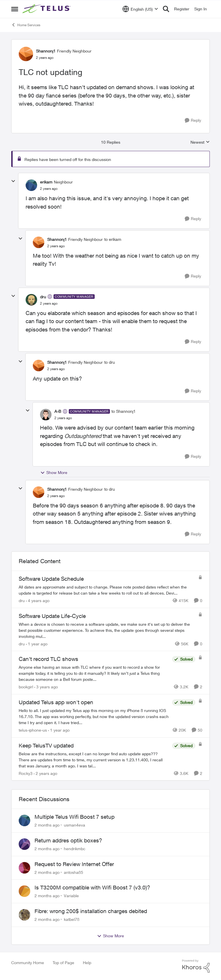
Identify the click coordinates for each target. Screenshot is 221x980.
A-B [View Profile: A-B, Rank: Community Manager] (58, 411)
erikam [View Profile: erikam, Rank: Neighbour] (46, 182)
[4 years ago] (38, 600)
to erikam (113, 239)
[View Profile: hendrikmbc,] (24, 844)
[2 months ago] (47, 825)
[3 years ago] (46, 687)
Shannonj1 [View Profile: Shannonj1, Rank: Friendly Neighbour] (46, 51)
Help (87, 963)
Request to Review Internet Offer (74, 864)
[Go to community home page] (47, 9)
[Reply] (193, 120)
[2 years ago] (45, 773)
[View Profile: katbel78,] (24, 915)
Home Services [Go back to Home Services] (26, 25)
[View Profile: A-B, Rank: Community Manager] (46, 415)
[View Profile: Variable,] (24, 891)
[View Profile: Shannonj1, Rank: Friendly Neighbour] (26, 54)
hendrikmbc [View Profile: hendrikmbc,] (75, 849)
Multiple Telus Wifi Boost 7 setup (75, 817)
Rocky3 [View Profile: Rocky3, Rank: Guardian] (26, 773)
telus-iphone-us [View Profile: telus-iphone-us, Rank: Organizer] (33, 730)
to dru (109, 362)
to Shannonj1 (123, 411)
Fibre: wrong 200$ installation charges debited (91, 911)
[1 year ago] (37, 643)
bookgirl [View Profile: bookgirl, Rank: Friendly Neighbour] (26, 687)
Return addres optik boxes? (68, 840)
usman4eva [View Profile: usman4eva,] (75, 825)
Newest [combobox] (200, 142)
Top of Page (63, 963)
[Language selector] (140, 9)
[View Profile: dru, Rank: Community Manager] (31, 300)
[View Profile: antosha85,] (24, 868)
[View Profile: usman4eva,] (24, 820)
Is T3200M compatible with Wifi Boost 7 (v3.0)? (92, 887)
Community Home (28, 963)
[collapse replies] (13, 181)
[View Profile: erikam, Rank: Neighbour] (31, 185)
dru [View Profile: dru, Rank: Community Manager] (43, 297)
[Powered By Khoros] (196, 966)
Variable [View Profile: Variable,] (71, 896)
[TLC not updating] (49, 189)
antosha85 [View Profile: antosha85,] (74, 872)
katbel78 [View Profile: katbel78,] (72, 919)
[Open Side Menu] (15, 9)
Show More (54, 473)
